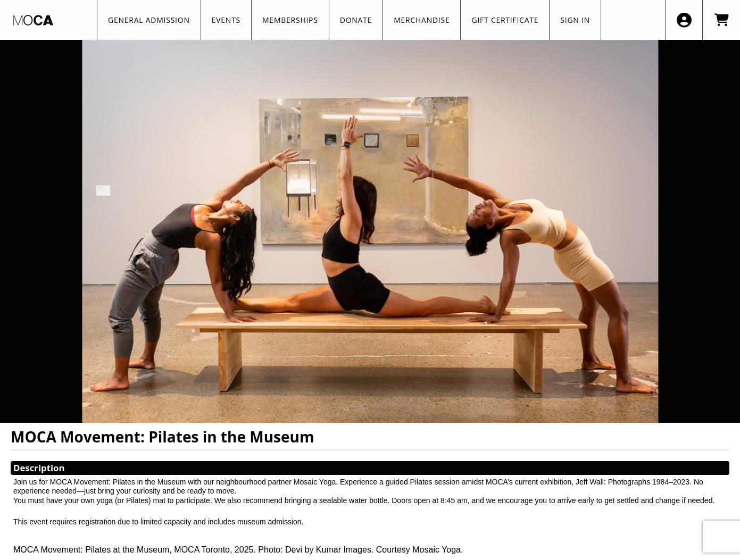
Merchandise (422, 20)
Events (226, 20)
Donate (356, 20)
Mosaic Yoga (315, 482)
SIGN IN (575, 20)
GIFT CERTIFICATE (505, 20)
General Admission (149, 20)
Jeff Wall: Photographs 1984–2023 (633, 482)
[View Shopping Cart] (721, 20)
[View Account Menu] (684, 20)
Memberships (290, 20)
